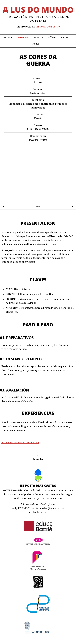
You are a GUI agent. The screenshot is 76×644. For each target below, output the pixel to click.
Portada (7, 38)
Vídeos (52, 38)
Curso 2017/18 (42, 129)
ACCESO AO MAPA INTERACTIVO (20, 442)
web (14, 508)
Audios (65, 38)
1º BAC (30, 129)
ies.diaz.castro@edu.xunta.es (48, 508)
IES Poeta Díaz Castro (48, 27)
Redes (36, 44)
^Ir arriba (38, 457)
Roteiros (38, 38)
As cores (38, 82)
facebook (34, 140)
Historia (38, 118)
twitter (43, 140)
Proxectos (23, 38)
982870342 (24, 508)
